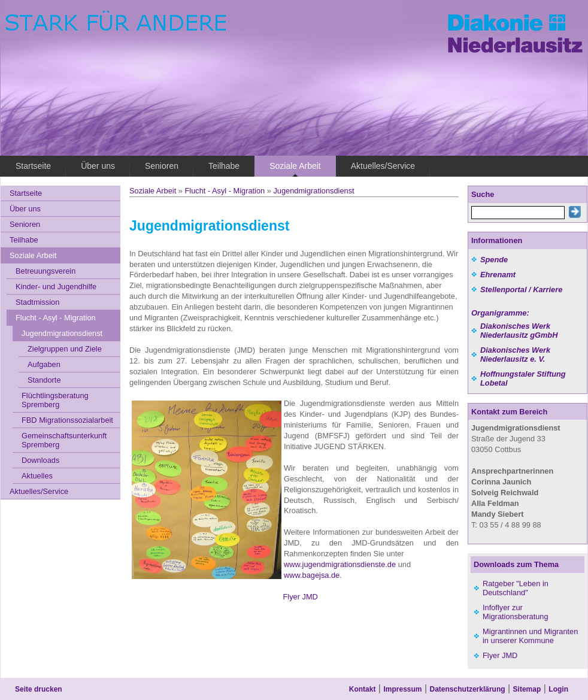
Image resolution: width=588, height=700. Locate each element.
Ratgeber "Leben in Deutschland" (516, 588)
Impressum (402, 689)
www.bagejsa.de (312, 575)
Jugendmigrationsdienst (313, 191)
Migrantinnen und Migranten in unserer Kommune (530, 636)
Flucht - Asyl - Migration (225, 191)
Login (558, 689)
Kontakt (363, 689)
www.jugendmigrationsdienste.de (340, 564)
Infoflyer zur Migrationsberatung (516, 612)
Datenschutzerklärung (468, 689)
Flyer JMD (294, 597)
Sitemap (527, 689)
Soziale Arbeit (153, 191)
